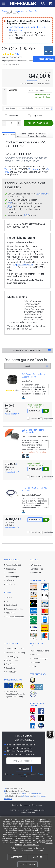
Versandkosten (33, 115)
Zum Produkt (35, 462)
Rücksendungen (12, 628)
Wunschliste (14, 150)
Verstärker (33, 203)
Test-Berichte (11, 716)
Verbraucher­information (42, 169)
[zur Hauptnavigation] (3, 3)
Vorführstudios (37, 620)
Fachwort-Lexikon (13, 712)
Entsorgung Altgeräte (14, 661)
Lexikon (9, 649)
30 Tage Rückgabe (26, 142)
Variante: (10, 124)
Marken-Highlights (13, 708)
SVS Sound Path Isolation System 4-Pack (33, 427)
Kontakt (34, 718)
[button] (44, 93)
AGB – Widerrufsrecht (40, 702)
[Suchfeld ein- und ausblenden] (43, 3)
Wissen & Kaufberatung (15, 704)
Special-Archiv (11, 719)
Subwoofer (33, 11)
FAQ (7, 653)
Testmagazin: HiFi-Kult (15, 700)
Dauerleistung (42, 228)
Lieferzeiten (10, 632)
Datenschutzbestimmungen (23, 850)
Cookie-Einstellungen (18, 837)
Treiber (8, 203)
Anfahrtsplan (36, 624)
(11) (10, 54)
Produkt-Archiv (12, 723)
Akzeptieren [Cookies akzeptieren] (17, 857)
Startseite (6, 11)
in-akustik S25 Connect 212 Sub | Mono (34, 541)
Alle (28, 417)
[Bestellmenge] (11, 157)
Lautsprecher (19, 11)
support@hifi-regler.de (23, 316)
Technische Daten (21, 169)
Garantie (40, 142)
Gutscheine (10, 636)
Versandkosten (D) (13, 616)
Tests (48, 142)
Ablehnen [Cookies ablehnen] (38, 857)
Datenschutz (36, 706)
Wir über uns (36, 616)
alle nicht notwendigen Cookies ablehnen (34, 844)
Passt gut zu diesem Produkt (28, 402)
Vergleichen (37, 150)
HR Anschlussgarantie (15, 668)
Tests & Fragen (31, 169)
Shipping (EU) (11, 620)
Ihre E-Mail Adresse (23, 812)
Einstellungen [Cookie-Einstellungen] (28, 864)
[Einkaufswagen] (50, 3)
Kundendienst (11, 657)
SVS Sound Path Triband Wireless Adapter (33, 483)
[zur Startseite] (23, 3)
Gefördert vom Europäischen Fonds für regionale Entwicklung (15, 746)
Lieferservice (11, 624)
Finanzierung (10, 142)
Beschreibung (9, 168)
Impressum (39, 850)
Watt (48, 203)
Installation (10, 664)
